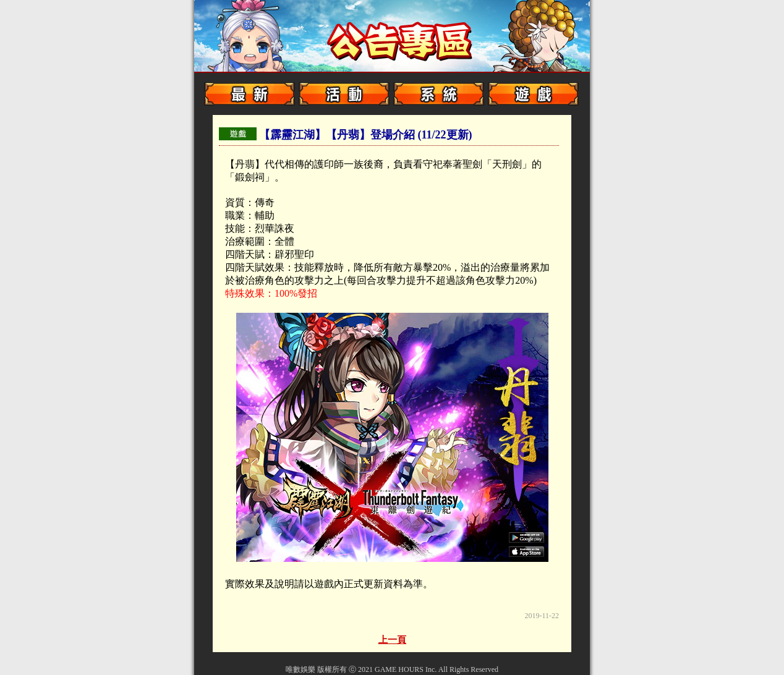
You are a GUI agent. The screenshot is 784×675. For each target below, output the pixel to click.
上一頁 (392, 640)
